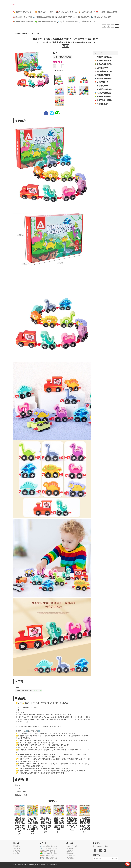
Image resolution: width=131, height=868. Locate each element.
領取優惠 (113, 858)
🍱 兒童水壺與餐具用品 (67, 12)
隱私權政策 (71, 853)
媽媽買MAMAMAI (21, 33)
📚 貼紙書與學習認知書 (106, 12)
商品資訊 (65, 46)
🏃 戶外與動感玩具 (87, 21)
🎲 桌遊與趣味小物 (63, 17)
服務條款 (70, 851)
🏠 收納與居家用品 (87, 12)
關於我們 (16, 846)
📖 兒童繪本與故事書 (23, 17)
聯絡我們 (16, 849)
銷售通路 (16, 853)
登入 (76, 846)
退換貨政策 (71, 856)
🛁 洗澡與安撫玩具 (81, 17)
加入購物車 (59, 71)
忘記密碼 (70, 849)
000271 (39, 33)
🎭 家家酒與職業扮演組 (24, 21)
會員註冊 (70, 846)
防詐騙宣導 (71, 858)
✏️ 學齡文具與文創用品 (24, 12)
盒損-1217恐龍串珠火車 (63, 57)
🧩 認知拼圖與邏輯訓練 (46, 21)
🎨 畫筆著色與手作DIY (45, 12)
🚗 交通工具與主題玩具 (67, 21)
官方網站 (16, 851)
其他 (32, 33)
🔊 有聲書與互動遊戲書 (44, 17)
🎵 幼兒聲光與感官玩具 (101, 17)
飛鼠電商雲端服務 (52, 865)
